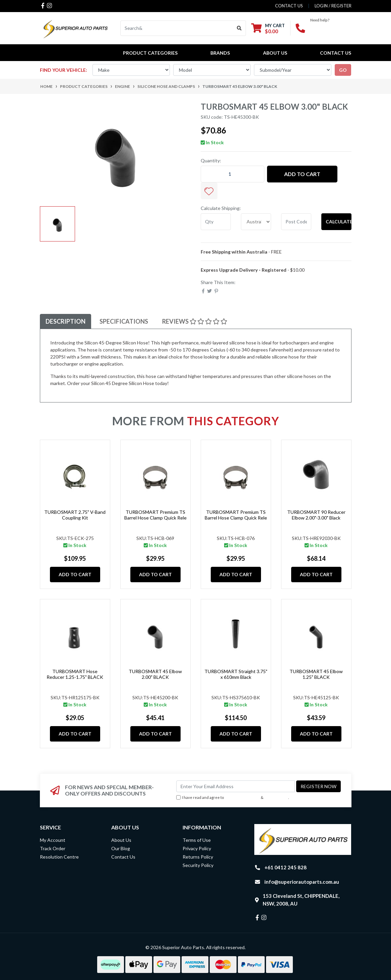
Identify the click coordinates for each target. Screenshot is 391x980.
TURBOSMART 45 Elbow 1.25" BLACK (316, 674)
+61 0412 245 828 (285, 867)
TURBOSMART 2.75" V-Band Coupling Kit (75, 515)
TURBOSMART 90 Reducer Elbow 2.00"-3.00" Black (316, 515)
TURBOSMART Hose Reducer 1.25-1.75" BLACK (75, 674)
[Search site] (239, 28)
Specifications (124, 321)
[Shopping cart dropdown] (268, 28)
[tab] (66, 321)
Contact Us (336, 53)
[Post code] (296, 222)
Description (66, 321)
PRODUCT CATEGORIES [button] (150, 53)
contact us (289, 6)
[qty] (216, 222)
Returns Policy (198, 857)
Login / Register (333, 6)
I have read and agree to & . (233, 798)
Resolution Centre (59, 857)
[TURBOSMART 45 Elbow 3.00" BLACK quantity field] (233, 174)
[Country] (256, 222)
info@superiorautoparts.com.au (302, 882)
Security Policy (198, 865)
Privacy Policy (276, 797)
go (343, 70)
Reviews (195, 321)
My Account (53, 840)
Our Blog (121, 848)
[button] (209, 191)
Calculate (339, 222)
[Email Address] (236, 786)
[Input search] (177, 28)
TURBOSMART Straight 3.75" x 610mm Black (236, 674)
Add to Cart (302, 174)
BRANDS (220, 53)
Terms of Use (197, 840)
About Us (275, 53)
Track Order (53, 848)
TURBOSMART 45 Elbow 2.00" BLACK (155, 674)
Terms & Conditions (242, 797)
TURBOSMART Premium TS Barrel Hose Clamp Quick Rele (155, 515)
